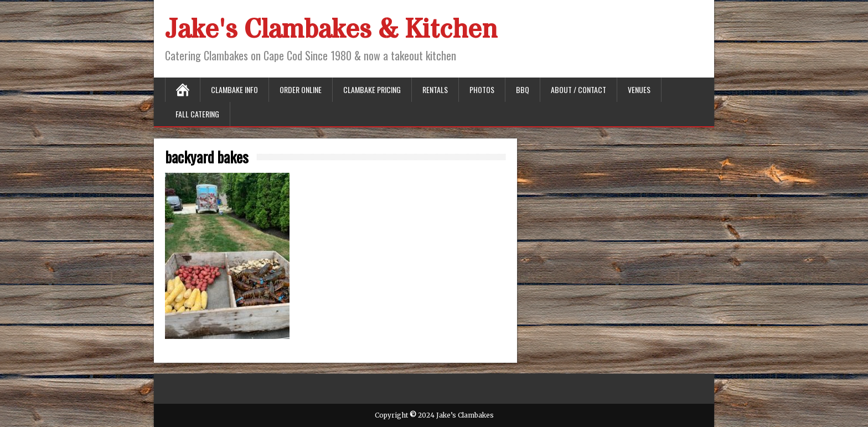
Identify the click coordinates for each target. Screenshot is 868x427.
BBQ (523, 89)
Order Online (301, 89)
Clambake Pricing (372, 89)
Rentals (435, 89)
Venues (639, 89)
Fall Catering (197, 114)
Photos (482, 89)
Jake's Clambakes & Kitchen (331, 30)
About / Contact (578, 89)
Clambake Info (234, 89)
